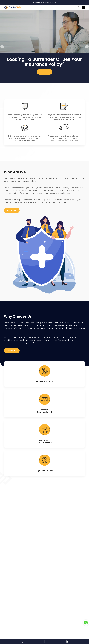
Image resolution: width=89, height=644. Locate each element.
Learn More (44, 72)
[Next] (87, 47)
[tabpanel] (44, 44)
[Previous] (2, 47)
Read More (12, 212)
